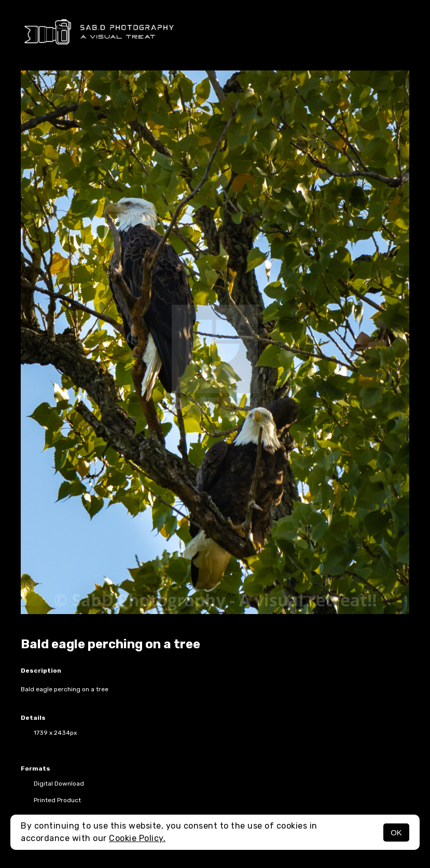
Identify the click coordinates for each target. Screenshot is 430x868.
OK (396, 833)
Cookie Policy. (137, 838)
